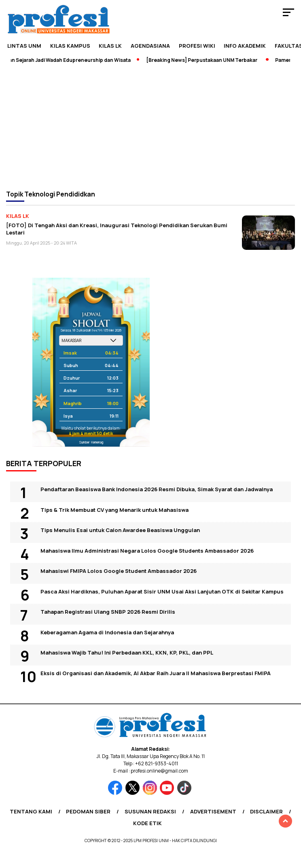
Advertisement (213, 811)
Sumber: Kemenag (91, 442)
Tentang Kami (31, 811)
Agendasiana (150, 46)
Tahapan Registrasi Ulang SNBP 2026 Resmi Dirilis (108, 612)
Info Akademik (245, 46)
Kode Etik (147, 823)
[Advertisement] (150, 126)
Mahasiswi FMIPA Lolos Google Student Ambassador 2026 (119, 571)
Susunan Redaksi (150, 811)
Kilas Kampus (70, 46)
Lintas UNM (24, 46)
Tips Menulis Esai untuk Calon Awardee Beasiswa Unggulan (120, 530)
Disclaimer (266, 811)
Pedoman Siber (88, 811)
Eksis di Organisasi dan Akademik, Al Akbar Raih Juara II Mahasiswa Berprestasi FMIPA (156, 673)
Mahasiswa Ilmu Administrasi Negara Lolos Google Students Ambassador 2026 (147, 551)
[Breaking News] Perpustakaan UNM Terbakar (205, 60)
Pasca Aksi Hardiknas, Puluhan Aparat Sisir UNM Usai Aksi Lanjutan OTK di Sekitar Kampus (162, 591)
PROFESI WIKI (197, 46)
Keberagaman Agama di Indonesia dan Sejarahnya (107, 632)
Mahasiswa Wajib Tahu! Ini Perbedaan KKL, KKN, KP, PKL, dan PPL (127, 653)
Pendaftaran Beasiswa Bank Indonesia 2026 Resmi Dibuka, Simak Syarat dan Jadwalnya (157, 489)
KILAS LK (110, 46)
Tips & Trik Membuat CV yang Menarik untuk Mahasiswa (114, 510)
